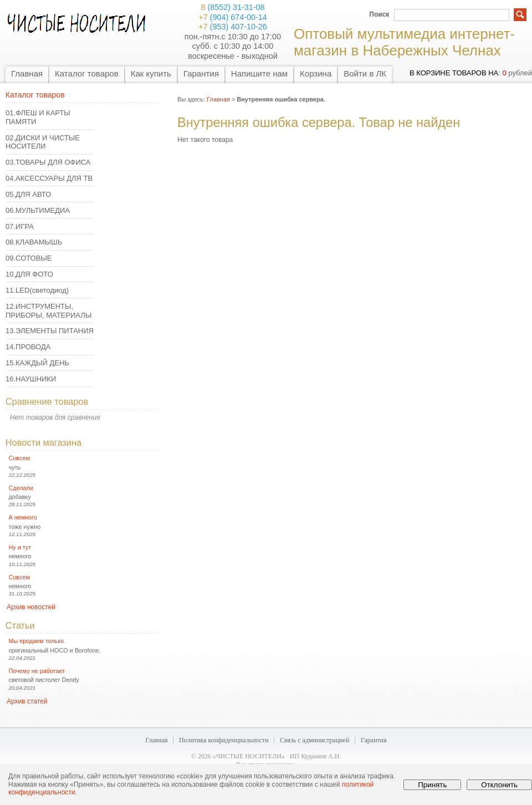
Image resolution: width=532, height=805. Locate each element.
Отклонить (499, 785)
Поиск (379, 14)
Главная (27, 73)
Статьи (20, 625)
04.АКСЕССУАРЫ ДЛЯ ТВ (49, 178)
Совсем (19, 458)
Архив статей (27, 701)
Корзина (316, 73)
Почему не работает (37, 671)
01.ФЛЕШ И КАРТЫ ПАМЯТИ (38, 117)
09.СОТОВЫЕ (29, 258)
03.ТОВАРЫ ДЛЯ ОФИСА (48, 162)
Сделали (21, 488)
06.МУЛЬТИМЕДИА (38, 210)
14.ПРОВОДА (28, 347)
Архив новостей (31, 607)
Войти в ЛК (365, 73)
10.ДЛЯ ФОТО (29, 274)
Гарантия (201, 73)
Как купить (151, 73)
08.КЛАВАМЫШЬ (34, 242)
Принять (432, 785)
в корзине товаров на (454, 73)
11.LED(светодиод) (37, 290)
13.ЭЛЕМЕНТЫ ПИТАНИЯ (50, 331)
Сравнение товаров (47, 401)
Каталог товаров (87, 73)
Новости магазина (44, 442)
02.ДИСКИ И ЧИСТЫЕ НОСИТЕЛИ (43, 142)
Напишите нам (259, 73)
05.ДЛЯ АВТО (28, 194)
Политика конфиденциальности (224, 740)
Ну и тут (20, 547)
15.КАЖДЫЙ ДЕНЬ (37, 363)
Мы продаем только (36, 641)
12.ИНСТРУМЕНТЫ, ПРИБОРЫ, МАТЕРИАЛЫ (48, 311)
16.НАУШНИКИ (31, 379)
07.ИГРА (20, 226)
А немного (23, 517)
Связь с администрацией (315, 740)
